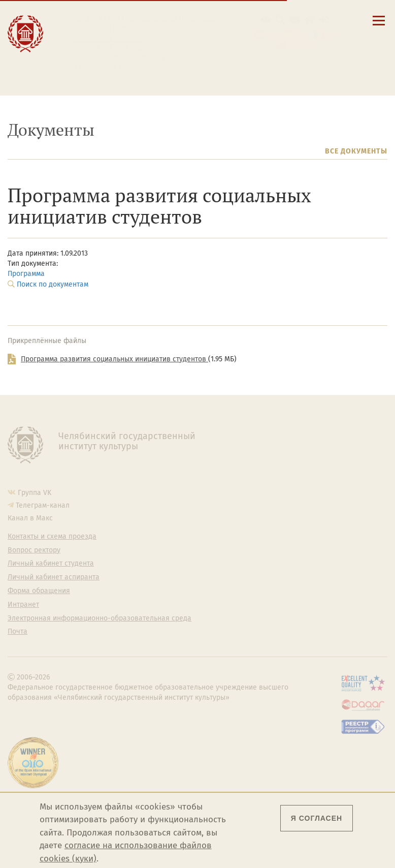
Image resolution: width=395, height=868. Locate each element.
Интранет (23, 605)
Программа (26, 274)
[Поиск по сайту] (281, 20)
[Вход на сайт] (324, 20)
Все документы (356, 151)
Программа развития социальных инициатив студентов (114, 359)
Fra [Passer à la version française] (332, 35)
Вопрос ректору (34, 550)
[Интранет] (309, 20)
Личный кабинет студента (117, 48)
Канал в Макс (30, 518)
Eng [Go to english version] (273, 35)
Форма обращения (39, 591)
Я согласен (317, 818)
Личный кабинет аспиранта (120, 57)
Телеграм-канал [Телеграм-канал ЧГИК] (43, 505)
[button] (266, 20)
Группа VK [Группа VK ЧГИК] (35, 493)
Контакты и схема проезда (118, 28)
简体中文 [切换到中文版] (304, 45)
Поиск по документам (53, 284)
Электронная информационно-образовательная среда (125, 71)
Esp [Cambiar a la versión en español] (303, 35)
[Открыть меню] (379, 26)
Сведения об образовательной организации (148, 19)
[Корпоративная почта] (295, 20)
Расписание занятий (108, 38)
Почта (18, 632)
